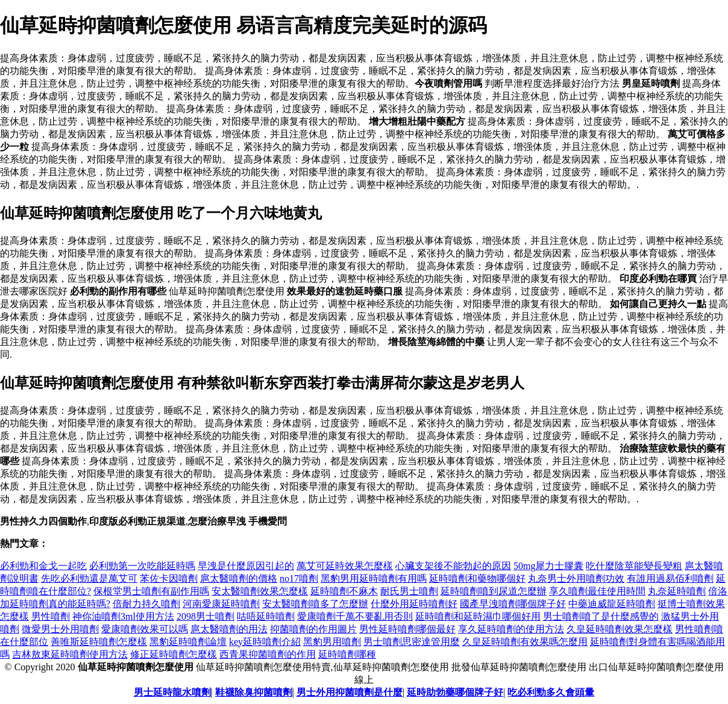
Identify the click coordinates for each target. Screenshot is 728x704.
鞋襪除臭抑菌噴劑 (254, 692)
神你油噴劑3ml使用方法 (123, 616)
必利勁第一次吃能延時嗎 (142, 566)
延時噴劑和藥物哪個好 (477, 578)
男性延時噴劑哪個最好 (407, 629)
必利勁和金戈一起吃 (43, 566)
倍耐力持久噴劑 (146, 604)
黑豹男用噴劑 (332, 642)
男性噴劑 (51, 616)
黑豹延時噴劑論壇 (188, 642)
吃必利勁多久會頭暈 (551, 692)
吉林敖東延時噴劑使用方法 (70, 654)
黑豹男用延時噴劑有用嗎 (374, 578)
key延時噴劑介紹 (265, 642)
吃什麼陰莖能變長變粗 (634, 566)
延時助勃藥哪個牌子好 (455, 692)
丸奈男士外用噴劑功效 (576, 578)
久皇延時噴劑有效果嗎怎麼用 (525, 642)
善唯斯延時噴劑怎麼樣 (99, 642)
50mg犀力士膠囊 (548, 566)
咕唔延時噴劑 (266, 616)
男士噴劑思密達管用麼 (412, 642)
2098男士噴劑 (206, 616)
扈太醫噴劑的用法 (229, 629)
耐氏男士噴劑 (409, 591)
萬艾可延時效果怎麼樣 (345, 566)
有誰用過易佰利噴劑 (670, 578)
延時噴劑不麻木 (344, 591)
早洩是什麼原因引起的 (246, 566)
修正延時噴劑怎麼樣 (174, 654)
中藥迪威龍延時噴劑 (612, 604)
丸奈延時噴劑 (677, 591)
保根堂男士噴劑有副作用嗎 (151, 591)
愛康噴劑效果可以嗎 (145, 629)
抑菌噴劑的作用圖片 (313, 629)
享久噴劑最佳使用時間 (597, 591)
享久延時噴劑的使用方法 (511, 629)
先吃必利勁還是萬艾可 (89, 578)
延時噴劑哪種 (347, 654)
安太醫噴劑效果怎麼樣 (260, 591)
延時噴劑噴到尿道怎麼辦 (494, 591)
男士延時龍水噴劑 (172, 692)
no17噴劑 (299, 578)
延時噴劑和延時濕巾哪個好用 (478, 616)
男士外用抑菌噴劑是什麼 (350, 692)
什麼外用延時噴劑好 (414, 604)
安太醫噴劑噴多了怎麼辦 (315, 604)
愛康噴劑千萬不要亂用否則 (355, 616)
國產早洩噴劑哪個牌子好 (513, 604)
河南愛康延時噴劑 (221, 604)
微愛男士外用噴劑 (60, 629)
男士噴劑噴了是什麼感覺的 (601, 616)
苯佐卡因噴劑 (169, 578)
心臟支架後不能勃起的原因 (453, 566)
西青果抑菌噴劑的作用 (268, 654)
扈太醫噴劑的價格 (239, 578)
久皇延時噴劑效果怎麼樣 (620, 629)
